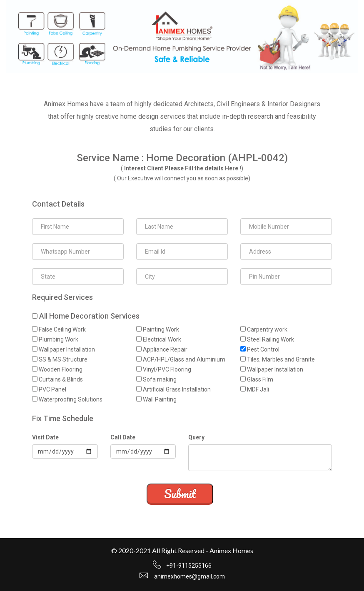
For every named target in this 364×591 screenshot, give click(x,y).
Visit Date (45, 437)
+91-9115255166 (189, 566)
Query (196, 437)
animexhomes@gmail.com (189, 576)
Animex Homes (231, 550)
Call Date (123, 437)
